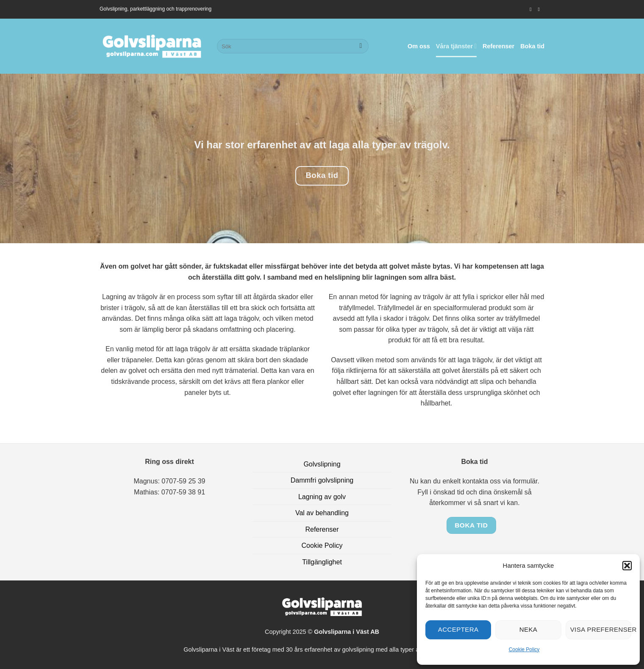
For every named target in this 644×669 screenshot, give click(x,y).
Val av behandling (322, 513)
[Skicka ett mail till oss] (540, 9)
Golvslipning (322, 464)
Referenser (498, 46)
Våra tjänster (456, 46)
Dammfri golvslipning (322, 480)
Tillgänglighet (322, 562)
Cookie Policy (524, 650)
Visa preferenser (601, 629)
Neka (529, 629)
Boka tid (532, 46)
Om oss (419, 46)
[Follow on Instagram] (532, 9)
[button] (627, 566)
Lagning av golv (322, 497)
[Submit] (361, 46)
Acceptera (458, 629)
